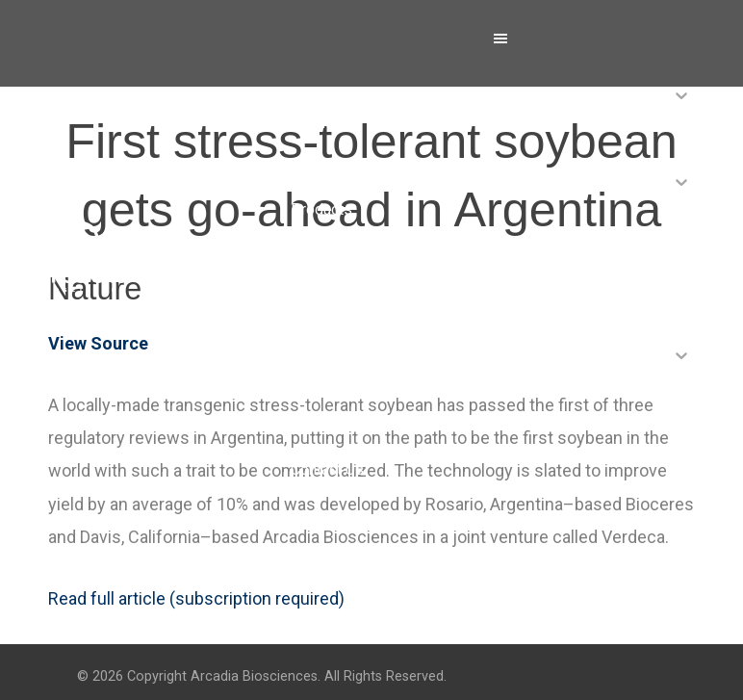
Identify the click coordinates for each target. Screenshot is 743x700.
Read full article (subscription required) (196, 598)
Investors (323, 383)
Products (321, 209)
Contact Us (327, 469)
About (310, 123)
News (310, 296)
